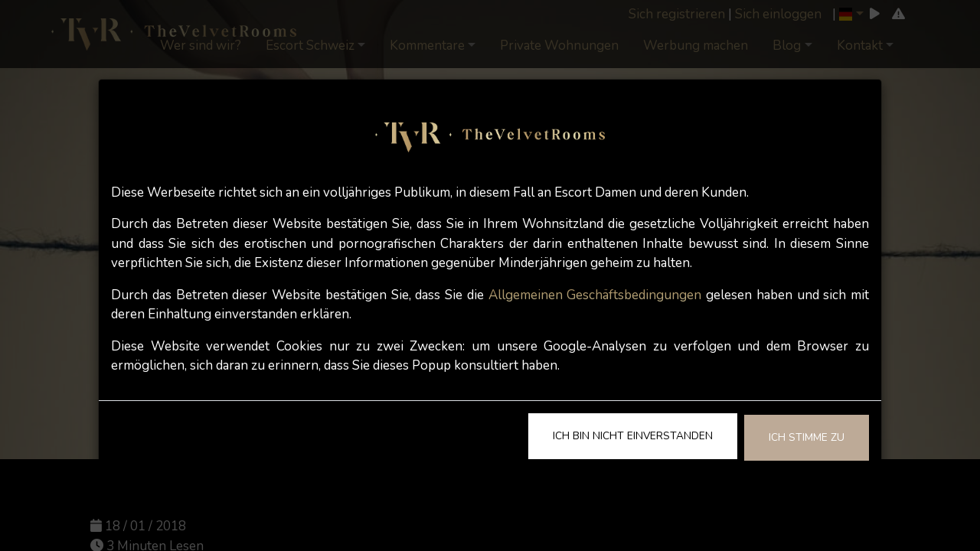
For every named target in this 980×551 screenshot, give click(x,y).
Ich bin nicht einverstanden (633, 436)
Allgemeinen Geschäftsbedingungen (595, 295)
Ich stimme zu (807, 437)
